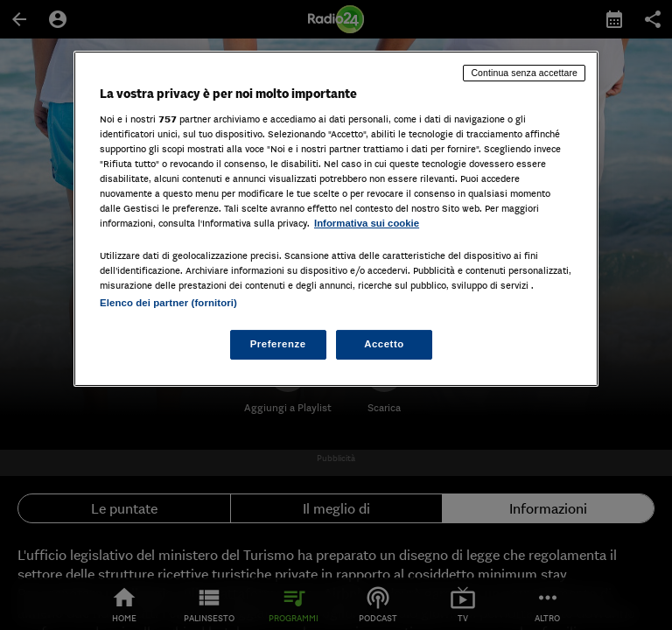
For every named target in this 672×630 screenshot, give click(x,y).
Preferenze (278, 344)
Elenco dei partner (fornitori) (168, 303)
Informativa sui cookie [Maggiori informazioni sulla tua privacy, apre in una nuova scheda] (367, 223)
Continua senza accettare (524, 73)
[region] (336, 219)
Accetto (384, 344)
